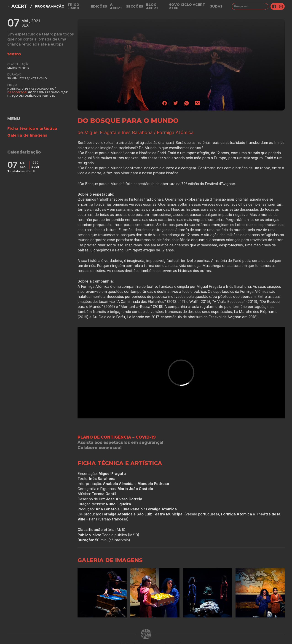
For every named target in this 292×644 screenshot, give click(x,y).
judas (216, 6)
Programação (50, 6)
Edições (99, 6)
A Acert (116, 6)
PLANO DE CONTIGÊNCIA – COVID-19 (117, 437)
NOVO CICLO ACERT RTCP (187, 6)
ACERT (19, 6)
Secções (135, 6)
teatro (14, 54)
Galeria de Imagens (27, 135)
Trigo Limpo (73, 6)
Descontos (17, 92)
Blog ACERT (152, 6)
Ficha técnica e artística (32, 128)
